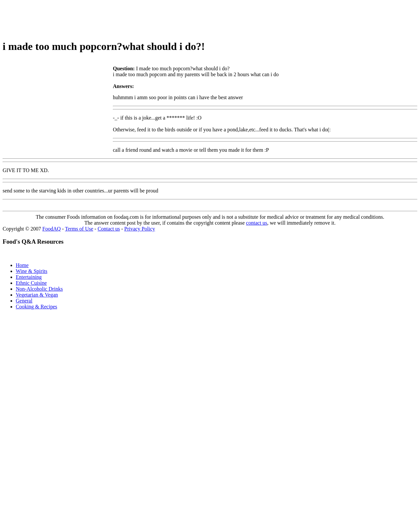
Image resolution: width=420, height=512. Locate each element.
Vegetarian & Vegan (37, 295)
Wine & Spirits (31, 271)
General (24, 301)
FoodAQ (52, 229)
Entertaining (29, 277)
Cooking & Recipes (36, 307)
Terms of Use (79, 229)
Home (22, 265)
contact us (257, 223)
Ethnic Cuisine (31, 283)
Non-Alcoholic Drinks (39, 289)
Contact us (109, 229)
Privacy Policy (140, 229)
